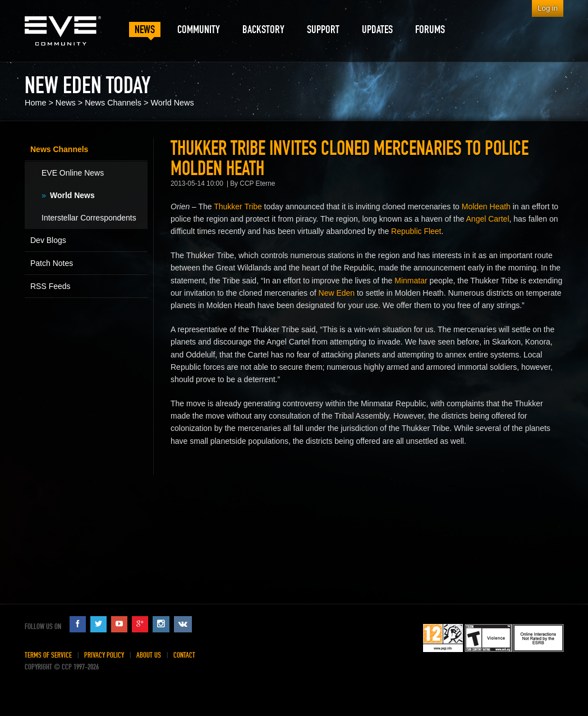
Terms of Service (48, 655)
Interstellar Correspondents (89, 218)
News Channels (113, 103)
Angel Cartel (488, 219)
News (66, 103)
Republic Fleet (416, 231)
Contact (184, 655)
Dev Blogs (48, 240)
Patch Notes (52, 263)
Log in (548, 8)
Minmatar (411, 281)
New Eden (337, 293)
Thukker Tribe (238, 206)
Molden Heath (486, 206)
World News (172, 103)
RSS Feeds (50, 286)
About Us (149, 655)
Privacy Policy (104, 655)
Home (35, 103)
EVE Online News (73, 173)
